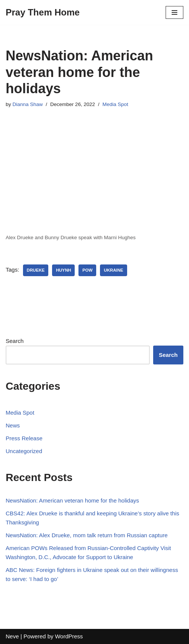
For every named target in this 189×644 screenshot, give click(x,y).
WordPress (69, 636)
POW (87, 270)
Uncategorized (24, 451)
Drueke (36, 270)
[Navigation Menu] (174, 12)
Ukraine (113, 270)
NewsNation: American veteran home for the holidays (72, 500)
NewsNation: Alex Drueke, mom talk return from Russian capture (87, 535)
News (13, 425)
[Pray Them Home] (43, 12)
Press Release (24, 438)
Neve (12, 636)
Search (15, 341)
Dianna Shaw (28, 104)
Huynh (63, 270)
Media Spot (115, 104)
